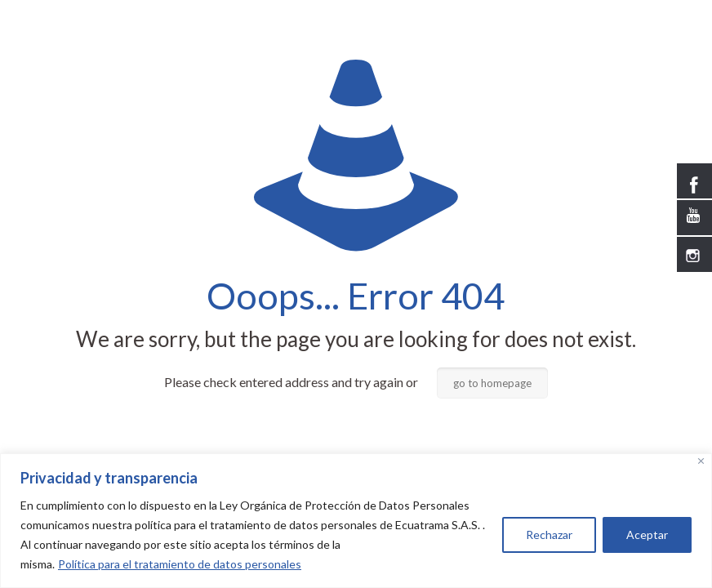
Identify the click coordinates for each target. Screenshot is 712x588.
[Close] (701, 461)
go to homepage (492, 383)
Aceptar (647, 535)
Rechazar (549, 535)
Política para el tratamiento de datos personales (180, 564)
